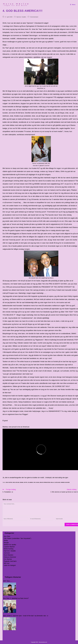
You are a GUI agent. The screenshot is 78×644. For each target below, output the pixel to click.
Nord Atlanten (9, 555)
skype (25, 482)
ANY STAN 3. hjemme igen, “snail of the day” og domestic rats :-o (26, 616)
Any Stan (7, 536)
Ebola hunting (9, 549)
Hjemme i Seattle (21, 17)
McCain (17, 482)
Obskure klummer (10, 557)
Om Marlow (8, 559)
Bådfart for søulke (10, 545)
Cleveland (57, 482)
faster (10, 482)
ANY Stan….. (8, 581)
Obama (22, 482)
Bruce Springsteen (45, 482)
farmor (63, 482)
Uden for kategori (10, 565)
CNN (7, 482)
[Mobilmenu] (73, 5)
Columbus (30, 482)
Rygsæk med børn (10, 561)
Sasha (38, 482)
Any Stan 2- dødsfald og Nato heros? (16, 598)
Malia (52, 482)
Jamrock (7, 553)
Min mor (7, 563)
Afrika (6, 540)
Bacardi (67, 482)
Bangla (6, 543)
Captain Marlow (9, 547)
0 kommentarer (34, 17)
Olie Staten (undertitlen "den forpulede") (18, 538)
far (35, 482)
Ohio (14, 482)
